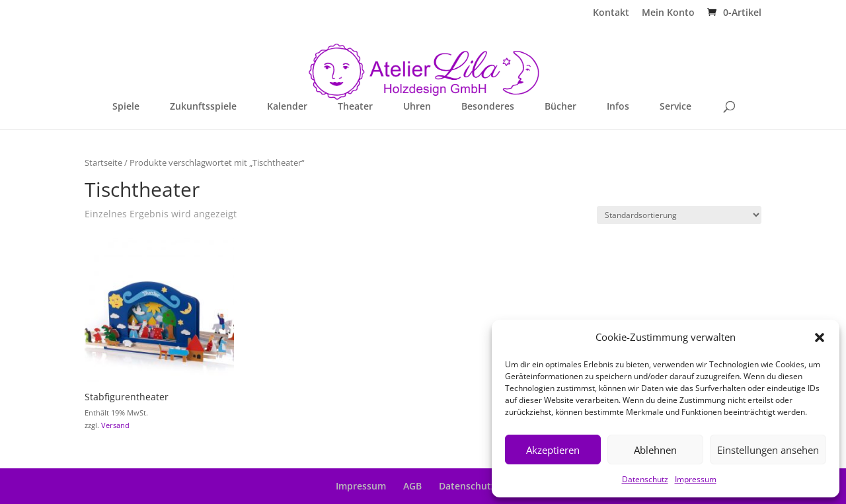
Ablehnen (655, 450)
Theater (355, 107)
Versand (115, 425)
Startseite (103, 162)
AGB (412, 486)
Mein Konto (668, 13)
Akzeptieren (553, 450)
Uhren (417, 107)
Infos (618, 107)
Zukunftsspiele (203, 107)
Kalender (287, 107)
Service (675, 107)
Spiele (126, 107)
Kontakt (611, 13)
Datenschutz (645, 479)
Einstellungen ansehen (768, 450)
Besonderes (488, 107)
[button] (820, 338)
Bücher (560, 107)
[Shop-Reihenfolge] (679, 215)
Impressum (696, 479)
